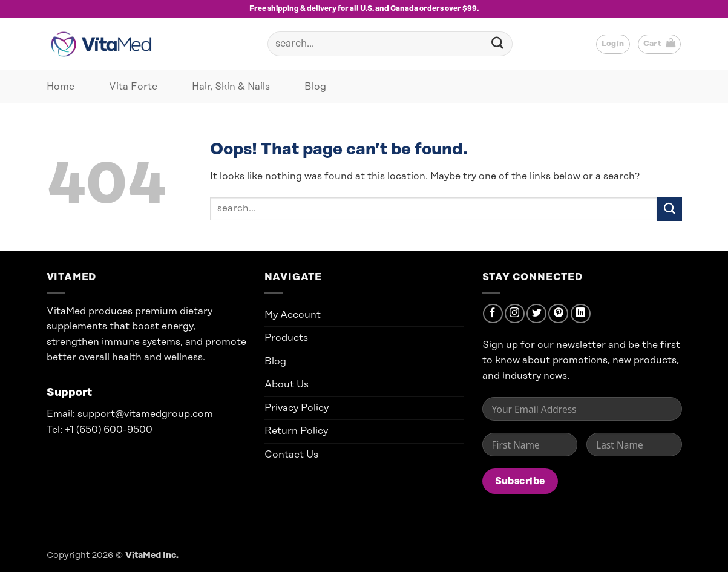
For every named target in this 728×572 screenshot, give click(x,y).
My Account (293, 315)
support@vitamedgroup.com (145, 414)
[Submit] (498, 44)
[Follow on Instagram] (515, 314)
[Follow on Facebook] (493, 314)
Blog (315, 87)
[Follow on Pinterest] (558, 314)
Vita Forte (133, 87)
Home (61, 87)
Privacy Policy (297, 408)
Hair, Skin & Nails (231, 87)
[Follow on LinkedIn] (581, 314)
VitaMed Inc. (152, 556)
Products (286, 338)
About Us (287, 384)
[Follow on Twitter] (536, 314)
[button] (613, 44)
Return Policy (296, 431)
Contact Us (291, 455)
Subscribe (520, 481)
